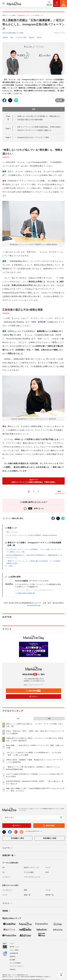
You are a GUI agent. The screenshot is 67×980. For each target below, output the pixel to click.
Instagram (31, 37)
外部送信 (12, 967)
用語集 (6, 911)
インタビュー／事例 (21, 37)
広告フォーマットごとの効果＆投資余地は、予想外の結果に (39, 127)
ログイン (33, 697)
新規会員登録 (33, 691)
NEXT (60, 492)
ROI (12, 37)
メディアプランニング (32, 877)
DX (3, 867)
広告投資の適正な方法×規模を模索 (30, 120)
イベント (7, 903)
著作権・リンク (15, 945)
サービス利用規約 (15, 961)
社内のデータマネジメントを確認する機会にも (34, 130)
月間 (49, 719)
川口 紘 (19, 33)
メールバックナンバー (34, 685)
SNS (47, 872)
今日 (18, 719)
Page (8, 128)
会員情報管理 (14, 951)
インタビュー (7, 890)
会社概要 (12, 958)
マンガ (48, 890)
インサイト (6, 877)
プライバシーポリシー (17, 964)
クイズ (5, 895)
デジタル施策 (29, 872)
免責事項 (12, 955)
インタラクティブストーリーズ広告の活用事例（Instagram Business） (32, 535)
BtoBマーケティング (31, 867)
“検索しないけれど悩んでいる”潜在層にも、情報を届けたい (39, 116)
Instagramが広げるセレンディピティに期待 (33, 137)
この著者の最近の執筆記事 (25, 593)
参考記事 (42, 322)
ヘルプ (12, 942)
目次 (47, 109)
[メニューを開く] (3, 3)
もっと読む (9, 566)
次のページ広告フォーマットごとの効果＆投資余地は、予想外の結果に (34, 481)
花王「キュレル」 (13, 532)
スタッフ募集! (14, 948)
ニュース (7, 848)
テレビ (48, 867)
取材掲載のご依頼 (50, 838)
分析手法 (39, 37)
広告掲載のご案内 (17, 838)
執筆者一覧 (50, 895)
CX (3, 872)
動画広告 (6, 37)
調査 (26, 890)
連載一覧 (27, 895)
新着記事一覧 (9, 856)
